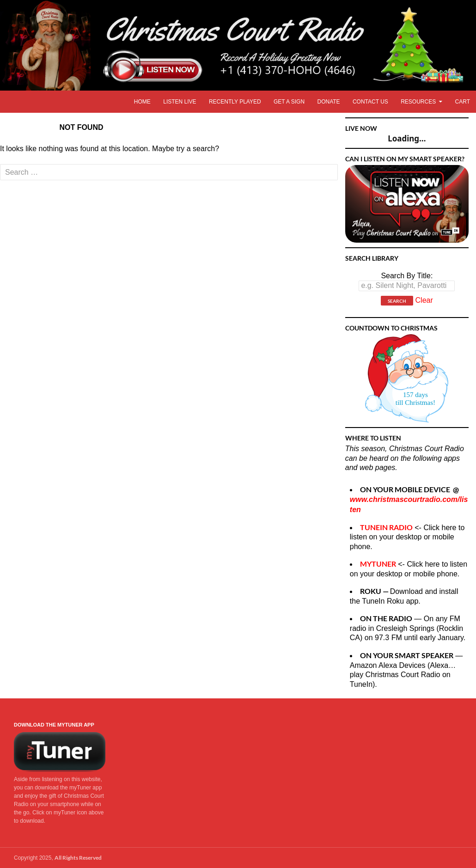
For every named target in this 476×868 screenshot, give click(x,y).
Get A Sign (289, 102)
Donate (328, 102)
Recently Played (235, 102)
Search (397, 301)
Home (142, 102)
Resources (418, 102)
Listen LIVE (180, 102)
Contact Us (370, 102)
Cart (463, 102)
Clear (424, 301)
